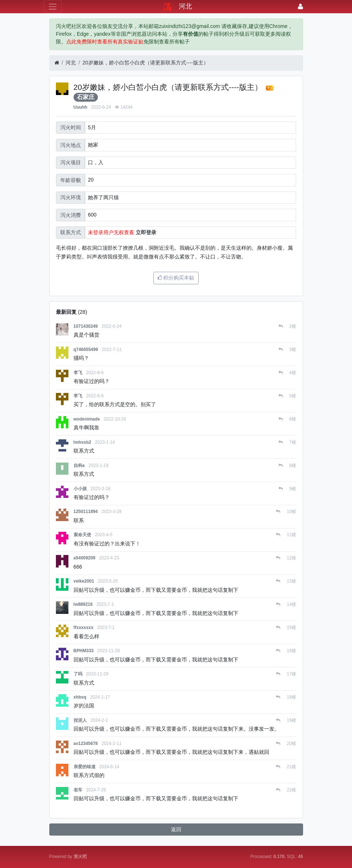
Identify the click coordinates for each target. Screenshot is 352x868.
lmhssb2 (82, 442)
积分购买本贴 (176, 278)
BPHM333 (84, 651)
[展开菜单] (53, 6)
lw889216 (83, 604)
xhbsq (80, 697)
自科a (79, 465)
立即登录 (146, 232)
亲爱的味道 (85, 767)
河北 (71, 63)
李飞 (78, 373)
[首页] (57, 63)
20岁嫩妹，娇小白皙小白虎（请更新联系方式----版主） (145, 63)
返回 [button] (176, 829)
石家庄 (86, 97)
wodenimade (87, 419)
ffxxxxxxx (83, 628)
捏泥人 (80, 720)
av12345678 (86, 744)
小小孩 (80, 489)
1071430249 (86, 326)
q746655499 (86, 349)
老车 (78, 790)
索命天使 (82, 535)
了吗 (78, 674)
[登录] (301, 6)
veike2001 (84, 581)
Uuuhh (81, 107)
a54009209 (85, 558)
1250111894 (86, 512)
